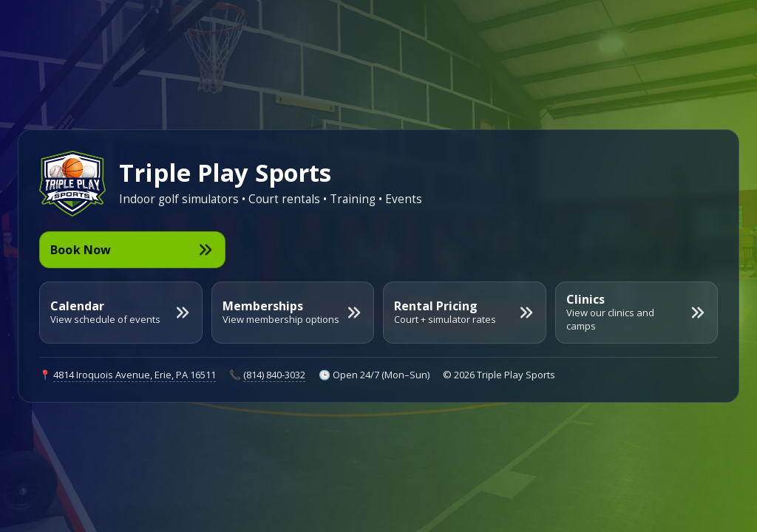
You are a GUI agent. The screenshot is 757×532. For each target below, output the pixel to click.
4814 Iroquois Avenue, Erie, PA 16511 (135, 375)
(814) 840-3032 (274, 375)
